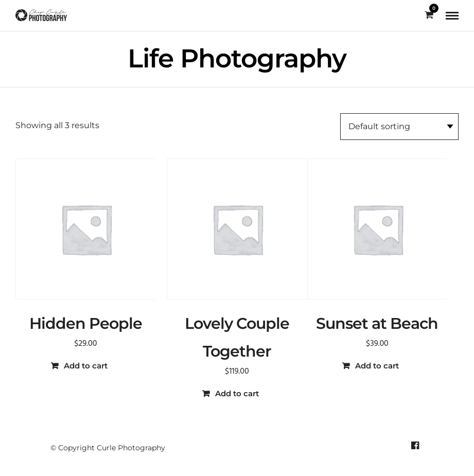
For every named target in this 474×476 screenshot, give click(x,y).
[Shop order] (399, 127)
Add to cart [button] (86, 366)
